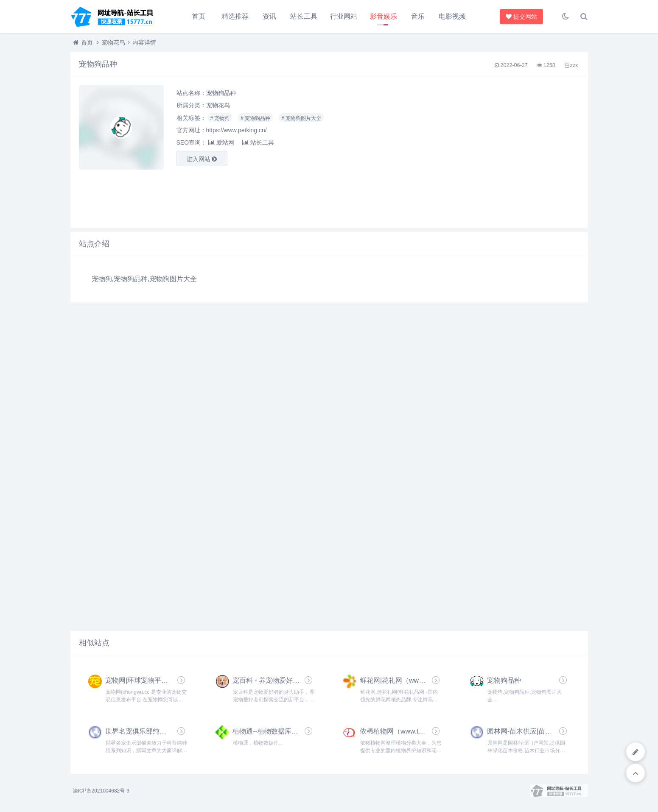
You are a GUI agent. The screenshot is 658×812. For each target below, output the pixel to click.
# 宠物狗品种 (255, 118)
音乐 (418, 16)
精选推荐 (235, 16)
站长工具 (304, 16)
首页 (199, 16)
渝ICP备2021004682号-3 (101, 791)
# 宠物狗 (220, 118)
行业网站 (344, 16)
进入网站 (202, 159)
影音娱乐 (384, 16)
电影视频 (452, 16)
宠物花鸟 (113, 42)
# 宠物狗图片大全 (301, 118)
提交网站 (520, 17)
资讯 (269, 16)
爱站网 (221, 142)
